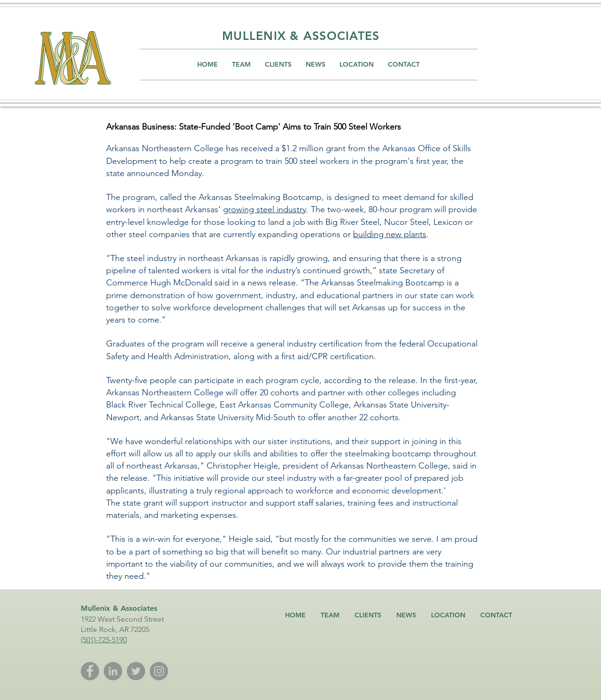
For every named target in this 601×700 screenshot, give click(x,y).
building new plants (390, 234)
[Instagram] (159, 671)
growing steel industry (265, 209)
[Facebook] (90, 671)
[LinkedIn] (113, 671)
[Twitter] (136, 671)
